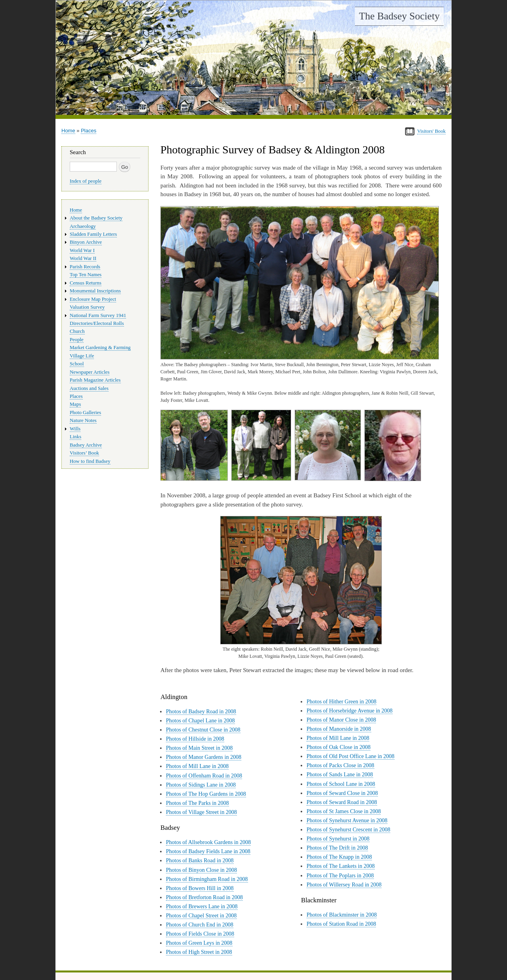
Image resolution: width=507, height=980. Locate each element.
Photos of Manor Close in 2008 (341, 720)
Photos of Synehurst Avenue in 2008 (347, 820)
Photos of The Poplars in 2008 (340, 876)
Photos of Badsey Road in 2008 (201, 712)
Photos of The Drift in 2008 (337, 848)
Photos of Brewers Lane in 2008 (202, 906)
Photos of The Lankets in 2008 (341, 866)
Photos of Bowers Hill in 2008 (200, 888)
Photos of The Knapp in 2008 (339, 857)
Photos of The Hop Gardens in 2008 (206, 794)
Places (89, 131)
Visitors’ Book (84, 453)
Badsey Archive (86, 445)
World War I (82, 250)
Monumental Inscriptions (95, 291)
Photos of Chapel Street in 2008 (201, 916)
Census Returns (86, 283)
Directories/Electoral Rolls (97, 323)
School (77, 364)
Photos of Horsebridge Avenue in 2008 (350, 711)
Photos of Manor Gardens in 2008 (204, 757)
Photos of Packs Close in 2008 (340, 765)
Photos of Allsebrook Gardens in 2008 (208, 842)
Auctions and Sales (89, 388)
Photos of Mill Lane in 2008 (197, 766)
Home (68, 131)
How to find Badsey (90, 461)
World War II (83, 258)
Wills (75, 429)
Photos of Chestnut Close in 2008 (203, 730)
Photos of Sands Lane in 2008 (340, 775)
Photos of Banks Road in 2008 (200, 861)
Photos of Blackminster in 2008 (342, 915)
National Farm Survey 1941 (98, 315)
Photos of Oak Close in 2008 (338, 747)
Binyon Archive (86, 242)
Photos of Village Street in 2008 (201, 812)
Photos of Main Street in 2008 (199, 748)
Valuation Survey (87, 307)
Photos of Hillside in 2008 (195, 739)
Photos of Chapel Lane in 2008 (200, 721)
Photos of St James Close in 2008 (344, 811)
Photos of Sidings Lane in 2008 (201, 785)
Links (75, 437)
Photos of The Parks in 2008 (197, 803)
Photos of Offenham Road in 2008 (204, 776)
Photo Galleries (85, 413)
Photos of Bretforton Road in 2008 (204, 897)
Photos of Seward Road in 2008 (342, 802)
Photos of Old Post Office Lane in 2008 (351, 756)
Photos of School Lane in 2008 (341, 784)
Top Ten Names (86, 275)
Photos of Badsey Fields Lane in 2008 (208, 851)
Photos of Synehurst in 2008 (338, 839)
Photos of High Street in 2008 (199, 952)
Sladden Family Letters (93, 234)
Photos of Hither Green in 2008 (341, 702)
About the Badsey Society (96, 218)
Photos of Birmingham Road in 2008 (207, 879)
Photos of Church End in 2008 (200, 925)
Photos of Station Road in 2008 (341, 924)
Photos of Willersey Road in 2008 (344, 885)
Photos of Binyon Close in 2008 (201, 870)
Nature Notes (83, 420)
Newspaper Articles (90, 372)
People (77, 340)
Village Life (82, 356)
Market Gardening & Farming (100, 348)
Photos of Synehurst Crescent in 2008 (348, 830)
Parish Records (85, 267)
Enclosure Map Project (93, 299)
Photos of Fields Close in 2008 (200, 934)
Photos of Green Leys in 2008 (199, 943)
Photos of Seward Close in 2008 (342, 793)
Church (77, 331)
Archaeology (83, 226)
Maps (75, 404)
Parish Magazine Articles (95, 380)
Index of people (86, 181)
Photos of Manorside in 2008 (339, 729)
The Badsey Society (399, 16)
